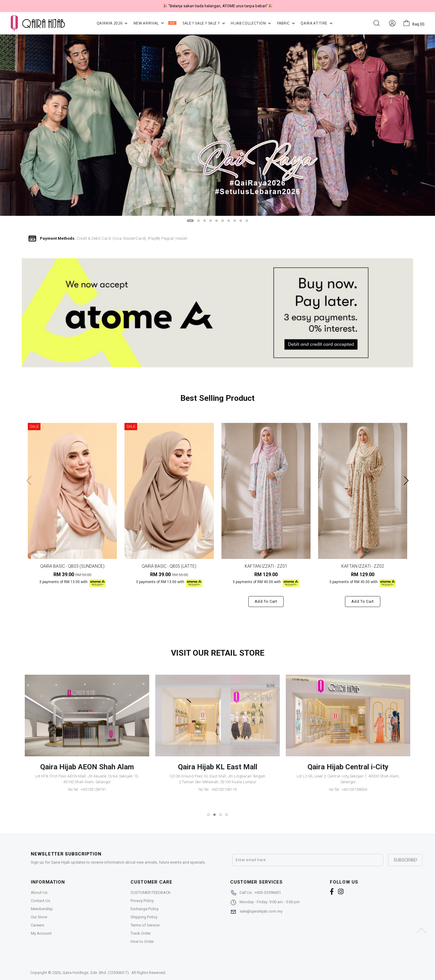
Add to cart (266, 601)
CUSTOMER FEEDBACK (151, 892)
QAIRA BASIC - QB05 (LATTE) (169, 566)
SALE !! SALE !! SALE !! (204, 23)
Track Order (141, 933)
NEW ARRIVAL (155, 23)
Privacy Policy (142, 901)
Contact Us (40, 901)
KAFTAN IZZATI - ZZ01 (266, 566)
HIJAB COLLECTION (251, 23)
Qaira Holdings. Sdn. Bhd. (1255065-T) (96, 973)
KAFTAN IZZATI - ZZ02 (363, 566)
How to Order (142, 941)
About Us (39, 892)
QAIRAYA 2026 (112, 23)
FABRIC (286, 23)
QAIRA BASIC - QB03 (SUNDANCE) (72, 566)
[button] (190, 221)
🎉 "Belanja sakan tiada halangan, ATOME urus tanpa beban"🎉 (217, 6)
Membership (42, 909)
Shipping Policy (144, 917)
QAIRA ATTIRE (316, 23)
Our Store (39, 917)
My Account (41, 933)
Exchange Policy (145, 909)
